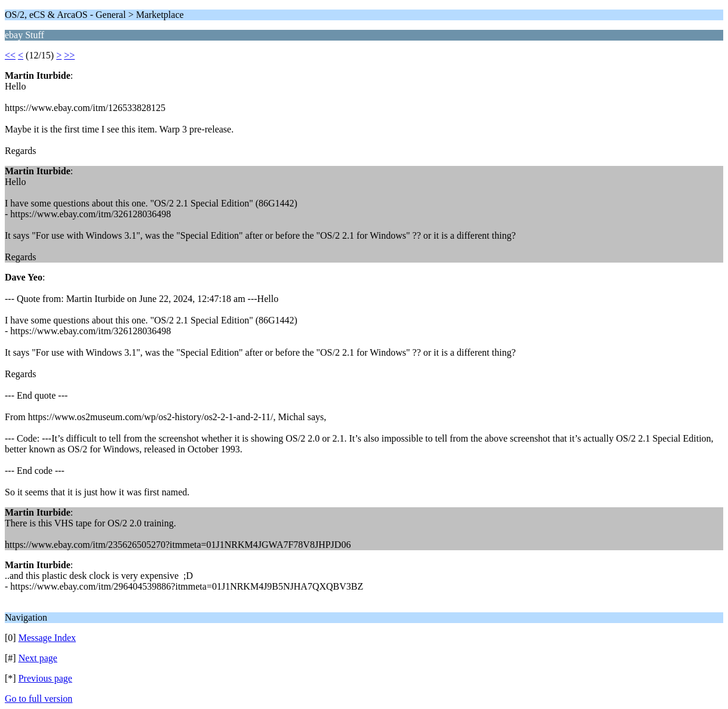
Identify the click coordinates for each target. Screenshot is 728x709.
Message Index (47, 638)
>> (69, 55)
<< (10, 55)
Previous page (45, 678)
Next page (38, 658)
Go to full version (39, 699)
